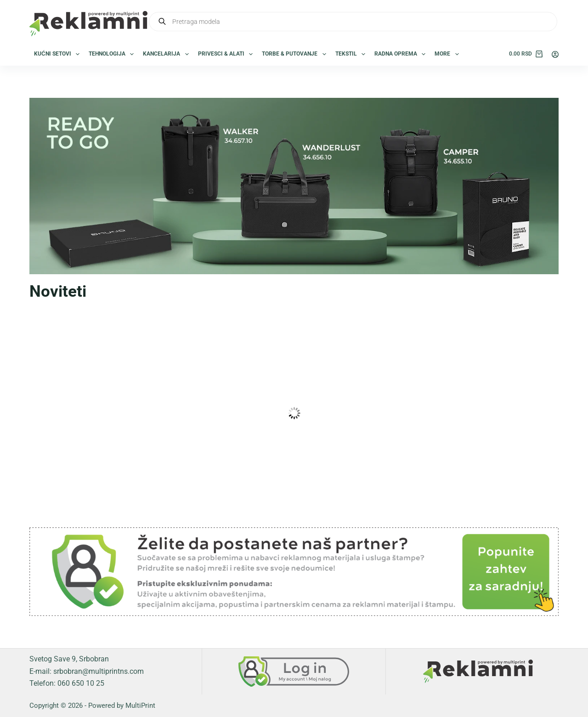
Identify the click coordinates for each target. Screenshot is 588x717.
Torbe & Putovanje (296, 54)
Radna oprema (402, 54)
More (448, 54)
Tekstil (352, 54)
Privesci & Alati (227, 54)
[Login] (555, 54)
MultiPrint (140, 706)
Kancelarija (167, 54)
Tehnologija (113, 54)
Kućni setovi (59, 54)
